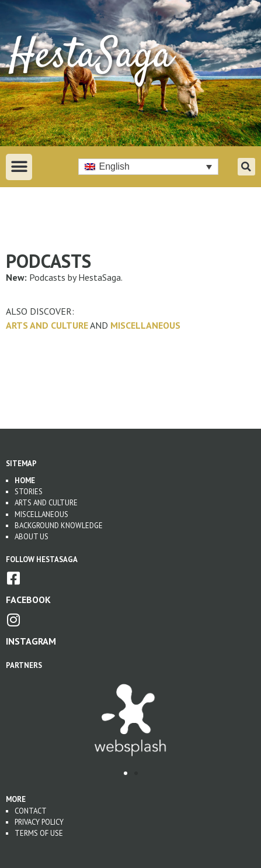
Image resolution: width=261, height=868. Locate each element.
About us (32, 537)
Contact (31, 811)
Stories (29, 492)
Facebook (28, 600)
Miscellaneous (145, 325)
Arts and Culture (47, 325)
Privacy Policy (39, 822)
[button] (19, 167)
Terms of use (39, 833)
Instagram (31, 641)
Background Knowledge (59, 526)
